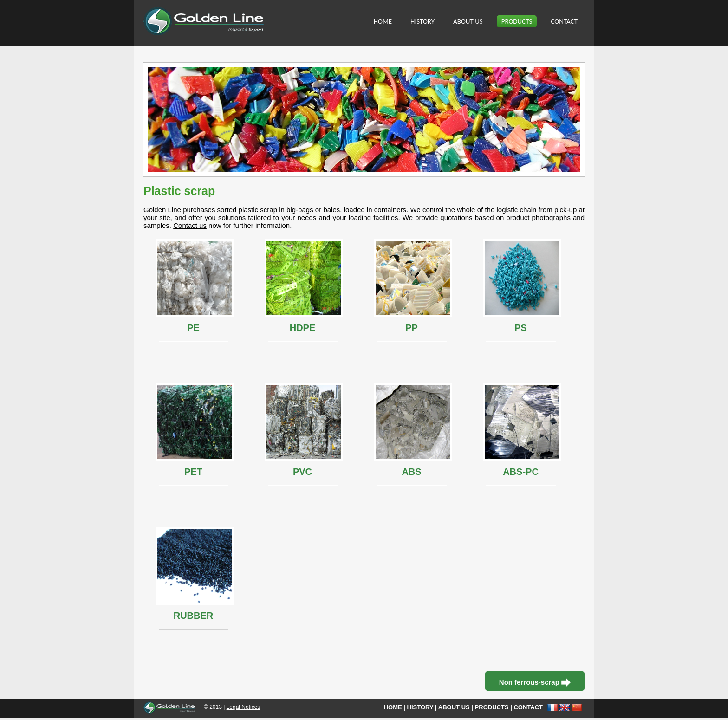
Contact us (190, 225)
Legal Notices (244, 707)
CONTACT (564, 21)
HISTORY (422, 21)
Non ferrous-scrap (535, 683)
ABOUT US (468, 21)
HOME (383, 21)
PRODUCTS (517, 21)
